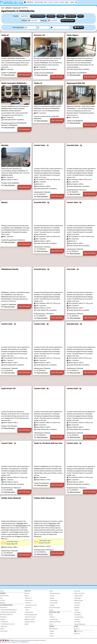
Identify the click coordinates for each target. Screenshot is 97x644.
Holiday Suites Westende (11, 498)
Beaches (27, 593)
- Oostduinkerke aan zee (7, 624)
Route (51, 615)
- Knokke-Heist (78, 596)
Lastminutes (4, 631)
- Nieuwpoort (4, 622)
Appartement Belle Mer (76, 83)
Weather (72, 2)
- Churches (28, 603)
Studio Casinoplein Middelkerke (14, 83)
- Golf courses (53, 603)
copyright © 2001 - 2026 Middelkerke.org (20, 642)
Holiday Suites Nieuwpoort (44, 498)
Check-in (24, 21)
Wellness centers (30, 619)
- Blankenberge (78, 601)
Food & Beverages (55, 608)
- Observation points (31, 605)
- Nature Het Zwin (79, 593)
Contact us (77, 634)
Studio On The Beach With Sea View (48, 443)
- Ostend (76, 610)
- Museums (28, 598)
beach (17, 532)
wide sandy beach (21, 526)
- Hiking (51, 598)
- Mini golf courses (30, 617)
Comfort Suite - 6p (41, 388)
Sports (51, 591)
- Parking (52, 617)
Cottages (60, 16)
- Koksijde (77, 619)
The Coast (77, 591)
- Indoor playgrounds (31, 615)
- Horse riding (53, 601)
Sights (27, 596)
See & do (51, 2)
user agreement (3, 642)
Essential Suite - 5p (42, 202)
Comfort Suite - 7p (41, 145)
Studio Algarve (73, 35)
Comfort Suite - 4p (41, 324)
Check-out (44, 21)
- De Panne (77, 622)
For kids (2, 600)
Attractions (28, 608)
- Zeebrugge (77, 598)
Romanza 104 (39, 35)
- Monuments (29, 600)
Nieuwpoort (53, 523)
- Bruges (52, 631)
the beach (52, 526)
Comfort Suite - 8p (74, 202)
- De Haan (77, 605)
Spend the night (39, 2)
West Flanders (53, 629)
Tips (1, 598)
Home (2, 591)
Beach (46, 2)
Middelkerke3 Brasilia (10, 269)
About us (76, 629)
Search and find (68, 21)
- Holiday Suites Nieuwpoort (8, 610)
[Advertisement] (48, 137)
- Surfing (52, 605)
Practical (62, 2)
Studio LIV (38, 83)
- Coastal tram (53, 619)
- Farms (27, 610)
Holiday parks (71, 16)
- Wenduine (77, 603)
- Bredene (77, 608)
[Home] (25, 2)
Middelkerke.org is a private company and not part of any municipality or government (28, 640)
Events (56, 2)
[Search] (76, 2)
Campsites (51, 16)
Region (67, 2)
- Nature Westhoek (79, 624)
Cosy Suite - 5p (73, 269)
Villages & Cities (30, 622)
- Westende (3, 626)
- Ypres (51, 636)
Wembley (5, 145)
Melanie (4, 202)
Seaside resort (4, 596)
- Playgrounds (29, 612)
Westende (20, 523)
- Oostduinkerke (79, 617)
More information (10, 75)
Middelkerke (30, 2)
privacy (9, 642)
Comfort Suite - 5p (74, 388)
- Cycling (52, 596)
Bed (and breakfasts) (38, 16)
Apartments (24, 16)
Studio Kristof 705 (8, 388)
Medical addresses (55, 622)
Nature (27, 624)
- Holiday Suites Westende (8, 612)
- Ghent (51, 634)
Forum (51, 624)
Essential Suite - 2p (74, 145)
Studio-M (5, 35)
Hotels (81, 16)
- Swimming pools (55, 593)
